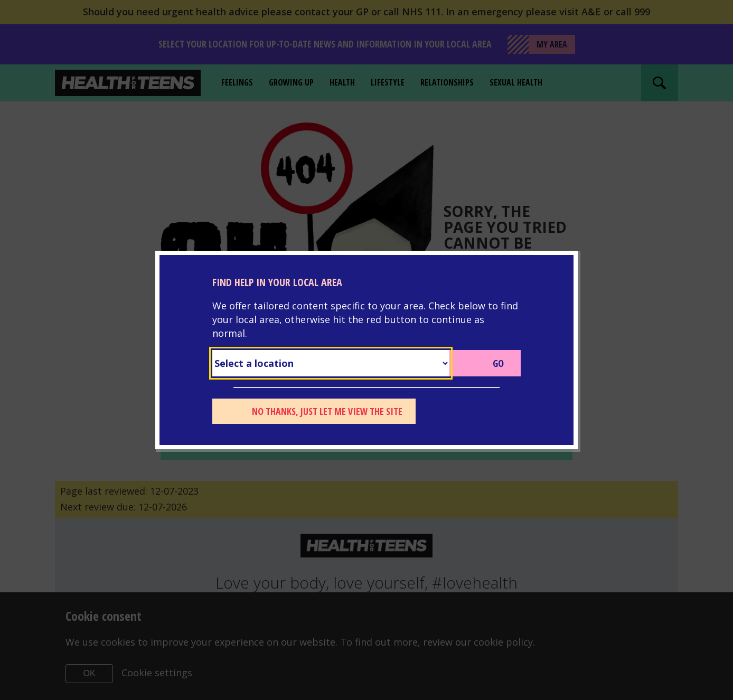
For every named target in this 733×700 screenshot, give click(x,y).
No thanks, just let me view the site (327, 411)
